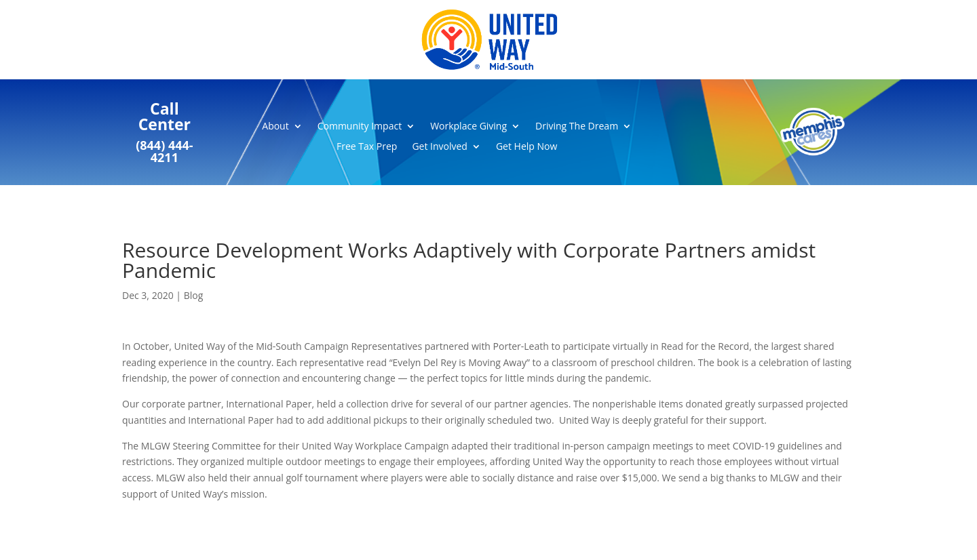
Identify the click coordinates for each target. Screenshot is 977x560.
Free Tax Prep (367, 147)
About (275, 127)
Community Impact (360, 127)
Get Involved (440, 147)
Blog (194, 295)
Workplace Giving (468, 127)
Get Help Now (526, 147)
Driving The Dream (577, 127)
